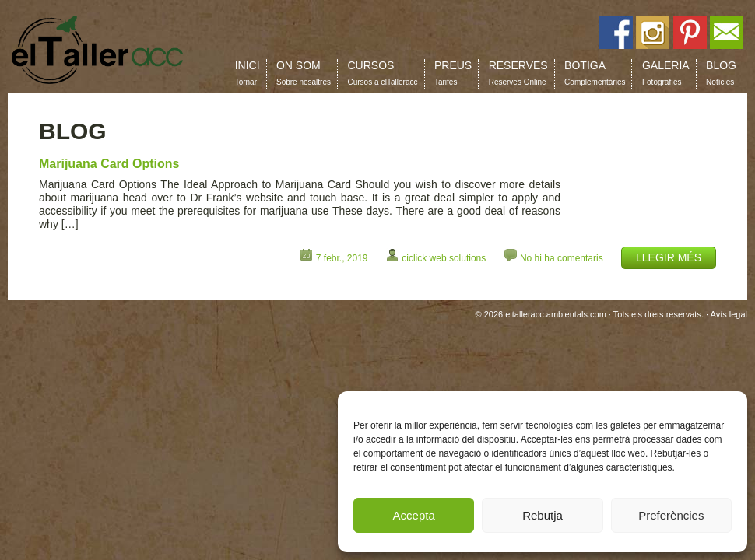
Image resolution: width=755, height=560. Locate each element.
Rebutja (543, 515)
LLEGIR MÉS (669, 257)
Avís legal (729, 314)
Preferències (671, 515)
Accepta (414, 515)
